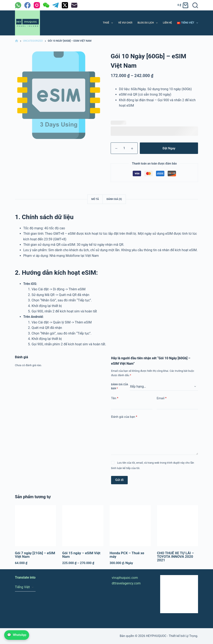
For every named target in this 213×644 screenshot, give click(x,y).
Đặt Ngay (169, 148)
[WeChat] (46, 5)
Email (162, 398)
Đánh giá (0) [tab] (114, 199)
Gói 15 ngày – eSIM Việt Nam (81, 555)
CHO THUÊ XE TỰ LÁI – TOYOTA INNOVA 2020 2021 (176, 557)
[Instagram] (37, 5)
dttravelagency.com (126, 583)
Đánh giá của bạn (120, 387)
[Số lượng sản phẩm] (124, 148)
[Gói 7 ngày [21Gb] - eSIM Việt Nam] (36, 526)
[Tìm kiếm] (195, 5)
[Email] (74, 5)
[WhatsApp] (18, 5)
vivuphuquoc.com (125, 578)
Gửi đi (119, 480)
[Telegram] (56, 5)
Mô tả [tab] (95, 199)
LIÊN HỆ (167, 23)
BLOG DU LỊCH (148, 23)
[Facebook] (27, 5)
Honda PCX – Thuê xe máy (127, 555)
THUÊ (109, 23)
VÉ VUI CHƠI (125, 23)
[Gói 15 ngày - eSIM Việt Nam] (83, 526)
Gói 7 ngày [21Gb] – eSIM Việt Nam (35, 555)
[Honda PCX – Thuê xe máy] (130, 526)
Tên (115, 398)
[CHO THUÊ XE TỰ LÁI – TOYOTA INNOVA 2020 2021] (178, 526)
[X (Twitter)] (65, 5)
